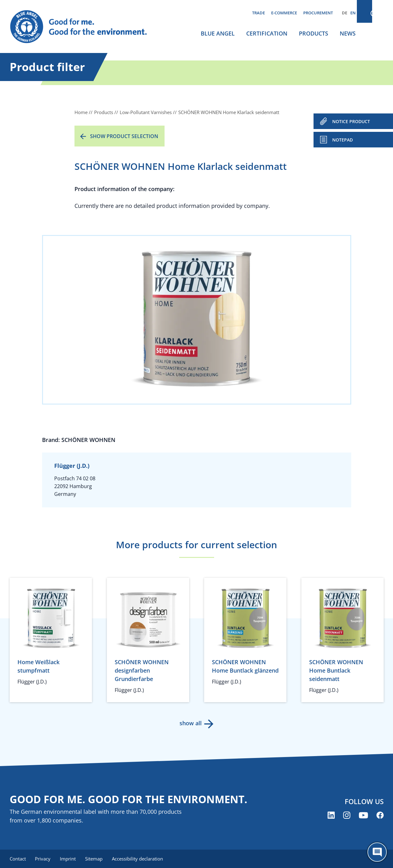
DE (345, 13)
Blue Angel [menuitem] (218, 33)
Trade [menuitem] (259, 13)
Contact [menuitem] (18, 859)
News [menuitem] (348, 33)
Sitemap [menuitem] (96, 859)
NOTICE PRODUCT (351, 121)
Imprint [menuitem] (69, 859)
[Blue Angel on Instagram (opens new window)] (347, 815)
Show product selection (124, 136)
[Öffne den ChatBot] (377, 852)
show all (190, 723)
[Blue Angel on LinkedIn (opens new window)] (331, 815)
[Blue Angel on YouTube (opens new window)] (363, 815)
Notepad (343, 140)
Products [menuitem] (314, 33)
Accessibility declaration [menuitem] (140, 859)
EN (353, 13)
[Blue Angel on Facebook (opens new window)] (380, 815)
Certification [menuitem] (267, 33)
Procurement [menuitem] (318, 13)
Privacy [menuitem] (44, 859)
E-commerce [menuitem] (284, 13)
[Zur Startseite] (84, 27)
